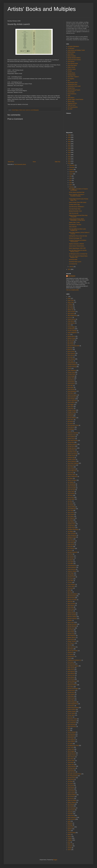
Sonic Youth (71, 747)
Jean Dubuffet (71, 494)
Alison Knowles (71, 312)
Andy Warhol (71, 321)
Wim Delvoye (71, 804)
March (71, 185)
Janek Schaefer (71, 486)
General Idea (71, 442)
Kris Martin (70, 560)
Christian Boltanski (72, 365)
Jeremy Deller (71, 499)
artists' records (71, 819)
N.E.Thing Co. (71, 643)
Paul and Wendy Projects (74, 90)
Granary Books (71, 73)
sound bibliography (35, 110)
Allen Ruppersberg (72, 315)
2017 (69, 155)
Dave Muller (71, 387)
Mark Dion (70, 601)
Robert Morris (71, 706)
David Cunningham (72, 395)
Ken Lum (70, 550)
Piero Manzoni (71, 672)
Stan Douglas (71, 751)
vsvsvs (69, 850)
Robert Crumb (71, 698)
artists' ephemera (72, 817)
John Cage (70, 511)
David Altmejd (71, 389)
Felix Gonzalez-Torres (73, 425)
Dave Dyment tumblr (73, 64)
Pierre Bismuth (71, 673)
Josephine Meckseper (73, 529)
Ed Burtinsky (71, 414)
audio (69, 821)
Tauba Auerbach (72, 766)
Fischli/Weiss (71, 429)
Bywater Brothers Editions (74, 58)
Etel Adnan (70, 422)
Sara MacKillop (71, 734)
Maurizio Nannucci (72, 619)
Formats (70, 71)
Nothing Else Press (72, 84)
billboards (70, 823)
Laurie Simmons (72, 569)
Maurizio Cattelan (72, 617)
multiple (70, 838)
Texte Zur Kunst (72, 105)
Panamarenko (71, 656)
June (71, 178)
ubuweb (70, 848)
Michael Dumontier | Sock (75, 211)
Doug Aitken (71, 408)
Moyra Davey (71, 639)
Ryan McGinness (72, 727)
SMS (69, 728)
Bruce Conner (71, 352)
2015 (69, 159)
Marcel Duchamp (72, 596)
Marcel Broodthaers (73, 594)
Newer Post (11, 162)
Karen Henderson (72, 535)
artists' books (71, 816)
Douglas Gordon (72, 410)
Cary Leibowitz (71, 359)
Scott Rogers (71, 738)
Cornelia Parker (71, 374)
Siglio (69, 96)
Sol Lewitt (70, 744)
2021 (69, 146)
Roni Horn (70, 717)
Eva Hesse (70, 424)
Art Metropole (71, 48)
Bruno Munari (71, 355)
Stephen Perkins (72, 755)
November (72, 167)
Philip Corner (71, 670)
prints (69, 842)
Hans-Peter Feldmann (73, 463)
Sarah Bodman (71, 736)
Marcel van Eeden (72, 600)
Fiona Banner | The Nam (75, 225)
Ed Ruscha (70, 416)
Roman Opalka (71, 713)
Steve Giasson (71, 757)
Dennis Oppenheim (72, 401)
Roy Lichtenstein (72, 723)
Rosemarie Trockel (72, 719)
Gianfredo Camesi (72, 452)
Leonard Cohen (71, 577)
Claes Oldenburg (72, 370)
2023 (69, 142)
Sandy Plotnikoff (72, 732)
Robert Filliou (71, 700)
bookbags (70, 825)
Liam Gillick (70, 581)
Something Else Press (73, 745)
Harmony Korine (72, 465)
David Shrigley (71, 399)
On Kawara (70, 655)
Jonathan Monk (71, 524)
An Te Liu (70, 317)
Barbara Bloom (71, 336)
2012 (69, 269)
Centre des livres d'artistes (74, 60)
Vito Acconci (71, 799)
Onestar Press (71, 88)
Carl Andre (70, 357)
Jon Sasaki (70, 520)
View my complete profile (72, 290)
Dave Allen (70, 386)
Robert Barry (71, 696)
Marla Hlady (71, 607)
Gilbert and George (72, 454)
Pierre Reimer (71, 677)
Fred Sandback (71, 437)
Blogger (55, 860)
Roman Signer (71, 715)
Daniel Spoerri (71, 384)
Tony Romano (71, 787)
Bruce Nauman (71, 353)
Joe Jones (70, 503)
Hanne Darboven (72, 461)
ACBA (69, 298)
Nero (69, 81)
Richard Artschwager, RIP (75, 238)
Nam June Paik (71, 647)
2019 (69, 150)
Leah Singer (71, 573)
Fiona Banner (71, 427)
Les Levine (70, 579)
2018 (69, 152)
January (71, 267)
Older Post (58, 162)
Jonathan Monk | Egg (74, 205)
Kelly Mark (70, 547)
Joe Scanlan (71, 505)
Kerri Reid (70, 554)
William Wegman (72, 802)
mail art (69, 836)
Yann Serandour (72, 808)
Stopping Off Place (72, 103)
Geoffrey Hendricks (72, 444)
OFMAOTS (70, 653)
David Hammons (72, 397)
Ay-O (69, 334)
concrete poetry (71, 833)
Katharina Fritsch (72, 537)
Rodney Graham (72, 711)
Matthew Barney (72, 613)
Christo (69, 369)
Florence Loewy (72, 69)
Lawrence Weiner (72, 571)
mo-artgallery (71, 79)
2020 (69, 148)
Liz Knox (70, 583)
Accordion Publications (73, 46)
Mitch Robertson (72, 636)
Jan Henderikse (71, 484)
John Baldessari (72, 509)
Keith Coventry (71, 541)
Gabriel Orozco (71, 439)
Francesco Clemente (73, 433)
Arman (69, 325)
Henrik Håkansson (72, 471)
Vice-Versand (71, 797)
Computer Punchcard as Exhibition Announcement (78, 241)
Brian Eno (70, 350)
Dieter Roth (70, 406)
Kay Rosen (70, 539)
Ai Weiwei (70, 304)
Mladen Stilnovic (72, 638)
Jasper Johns (71, 492)
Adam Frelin (71, 300)
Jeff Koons (70, 495)
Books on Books (72, 56)
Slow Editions (71, 98)
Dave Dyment (71, 62)
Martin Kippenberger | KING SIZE (77, 248)
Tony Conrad (71, 785)
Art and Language (72, 331)
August (71, 174)
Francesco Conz (72, 435)
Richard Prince (71, 691)
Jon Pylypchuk (71, 518)
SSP (69, 730)
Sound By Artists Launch (75, 262)
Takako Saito (71, 764)
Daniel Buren (71, 380)
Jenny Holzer (71, 497)
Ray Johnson (71, 683)
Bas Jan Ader (71, 340)
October (71, 170)
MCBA (69, 590)
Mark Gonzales (71, 603)
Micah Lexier (22, 110)
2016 (69, 157)
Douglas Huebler (72, 412)
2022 (69, 144)
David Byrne (71, 393)
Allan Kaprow (71, 314)
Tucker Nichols (71, 791)
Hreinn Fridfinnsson (72, 476)
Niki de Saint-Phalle (73, 651)
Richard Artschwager (73, 689)
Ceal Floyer (70, 361)
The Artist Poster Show (75, 209)
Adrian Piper (71, 302)
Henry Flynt (70, 473)
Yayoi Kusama (71, 810)
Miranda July (71, 634)
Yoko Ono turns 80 (74, 213)
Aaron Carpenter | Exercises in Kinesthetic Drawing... (77, 195)
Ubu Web (70, 109)
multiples (70, 840)
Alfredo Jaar (71, 310)
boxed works (71, 827)
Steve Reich (71, 759)
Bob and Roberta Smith (73, 346)
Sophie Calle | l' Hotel (74, 222)
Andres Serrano (72, 319)
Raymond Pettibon (72, 685)
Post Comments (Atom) (20, 164)
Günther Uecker (72, 459)
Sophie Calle (71, 749)
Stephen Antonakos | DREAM (76, 244)
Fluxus (69, 431)
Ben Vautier (71, 342)
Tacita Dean (71, 762)
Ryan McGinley (71, 725)
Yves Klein (70, 814)
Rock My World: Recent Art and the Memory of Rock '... (78, 251)
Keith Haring (71, 543)
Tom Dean (70, 781)
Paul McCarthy (71, 664)
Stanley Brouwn (72, 753)
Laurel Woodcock (72, 566)
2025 (69, 137)
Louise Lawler (71, 586)
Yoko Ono (70, 812)
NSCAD (70, 645)
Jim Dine (70, 501)
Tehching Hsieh (71, 768)
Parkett (69, 658)
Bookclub (70, 348)
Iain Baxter (70, 478)
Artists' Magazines (72, 333)
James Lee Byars (72, 480)
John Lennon (71, 512)
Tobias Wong (71, 780)
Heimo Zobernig (72, 469)
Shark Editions (71, 742)
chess (69, 831)
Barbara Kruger (71, 338)
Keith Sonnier (71, 545)
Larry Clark (70, 562)
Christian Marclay (72, 367)
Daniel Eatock (71, 382)
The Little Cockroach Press (74, 774)
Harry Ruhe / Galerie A (73, 77)
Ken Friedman (71, 548)
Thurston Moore (72, 778)
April (71, 183)
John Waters (71, 516)
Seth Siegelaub (71, 740)
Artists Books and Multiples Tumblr (76, 50)
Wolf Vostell (71, 806)
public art (70, 844)
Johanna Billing (71, 507)
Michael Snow (71, 628)
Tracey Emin (71, 789)
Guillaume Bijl (71, 458)
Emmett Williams (72, 418)
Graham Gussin (72, 456)
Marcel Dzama (71, 598)
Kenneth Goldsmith (72, 552)
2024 (69, 139)
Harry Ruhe (70, 467)
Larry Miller (70, 564)
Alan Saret (70, 306)
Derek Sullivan (71, 403)
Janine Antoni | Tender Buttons (77, 246)
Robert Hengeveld (72, 702)
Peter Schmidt (71, 668)
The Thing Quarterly (73, 107)
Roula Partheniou (72, 94)
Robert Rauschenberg (73, 708)
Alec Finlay (70, 308)
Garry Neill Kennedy (73, 441)
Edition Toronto (71, 67)
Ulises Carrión (71, 793)
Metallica (70, 620)
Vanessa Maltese (72, 795)
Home (34, 162)
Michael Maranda (72, 626)
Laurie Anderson (72, 567)
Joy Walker (70, 531)
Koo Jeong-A (71, 558)
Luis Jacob (70, 588)
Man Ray (70, 592)
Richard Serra (71, 692)
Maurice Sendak (72, 615)
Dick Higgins (71, 405)
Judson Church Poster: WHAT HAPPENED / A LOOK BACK (77, 220)
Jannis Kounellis (72, 488)
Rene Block (70, 687)
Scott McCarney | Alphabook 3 (77, 207)
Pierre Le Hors (71, 675)
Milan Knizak (71, 632)
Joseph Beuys (71, 526)
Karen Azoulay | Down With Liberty (78, 202)
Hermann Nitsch (72, 475)
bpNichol (70, 829)
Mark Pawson (71, 605)
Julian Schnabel (72, 533)
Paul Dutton (71, 662)
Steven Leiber (71, 101)
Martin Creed (71, 609)
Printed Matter (71, 92)
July (70, 176)
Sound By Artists (73, 260)
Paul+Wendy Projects (73, 666)
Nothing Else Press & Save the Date (78, 236)
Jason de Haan (71, 490)
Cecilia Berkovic (72, 363)
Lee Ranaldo (71, 575)
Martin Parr (70, 611)
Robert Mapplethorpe (73, 704)
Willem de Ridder (72, 800)
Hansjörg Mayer (72, 75)
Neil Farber (70, 649)
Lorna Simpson (71, 584)
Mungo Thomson (72, 641)
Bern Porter (70, 344)
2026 (69, 135)
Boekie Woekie (71, 52)
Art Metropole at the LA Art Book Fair (78, 254)
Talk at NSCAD (73, 227)
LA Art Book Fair (73, 264)
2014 (69, 161)
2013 (69, 163)
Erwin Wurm (71, 420)
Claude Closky (71, 372)
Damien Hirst (71, 378)
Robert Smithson (72, 709)
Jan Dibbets (71, 482)
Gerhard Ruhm (71, 450)
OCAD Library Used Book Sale (77, 192)
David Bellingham (72, 391)
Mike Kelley (70, 630)
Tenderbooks (71, 770)
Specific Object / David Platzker (75, 99)
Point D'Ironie (71, 679)
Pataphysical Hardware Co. (74, 660)
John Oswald (71, 514)
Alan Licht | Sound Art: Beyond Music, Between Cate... (78, 257)
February (72, 187)
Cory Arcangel (71, 376)
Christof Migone (15, 110)
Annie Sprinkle (71, 323)
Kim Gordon (71, 556)
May (71, 180)
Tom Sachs (70, 783)
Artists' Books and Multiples (42, 9)
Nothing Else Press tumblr (74, 86)
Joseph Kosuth (71, 528)
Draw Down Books (72, 65)
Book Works (71, 54)
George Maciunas (72, 448)
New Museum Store (73, 82)
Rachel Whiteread (72, 681)
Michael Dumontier (72, 624)
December (72, 165)
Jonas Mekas (71, 522)
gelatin (69, 834)
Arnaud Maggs (71, 327)
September (72, 172)
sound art (28, 110)
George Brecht (71, 446)
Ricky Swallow (71, 694)
